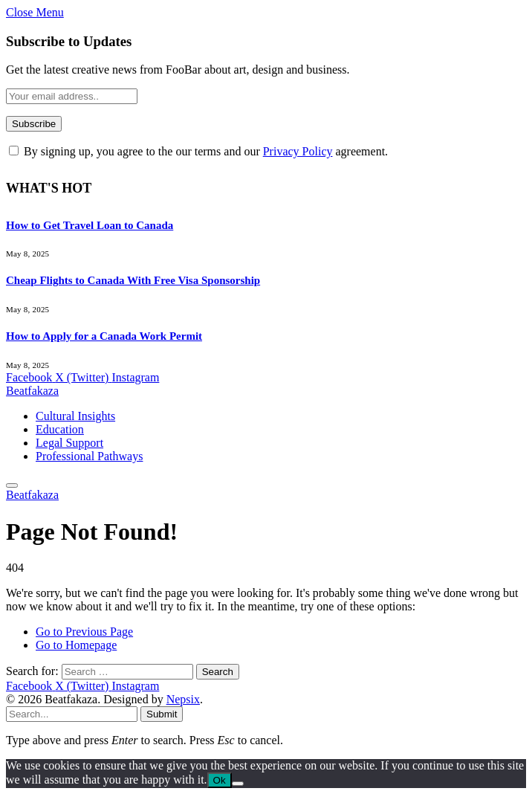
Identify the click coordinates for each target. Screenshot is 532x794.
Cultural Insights (75, 416)
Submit (162, 714)
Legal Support (69, 443)
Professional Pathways (89, 456)
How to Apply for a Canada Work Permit (104, 336)
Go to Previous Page (84, 632)
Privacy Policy (298, 151)
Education (60, 429)
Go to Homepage (76, 645)
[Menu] (12, 485)
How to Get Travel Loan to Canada (90, 225)
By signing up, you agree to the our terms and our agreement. (198, 151)
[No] (238, 784)
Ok (220, 780)
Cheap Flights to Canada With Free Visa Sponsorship (133, 280)
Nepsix (183, 699)
